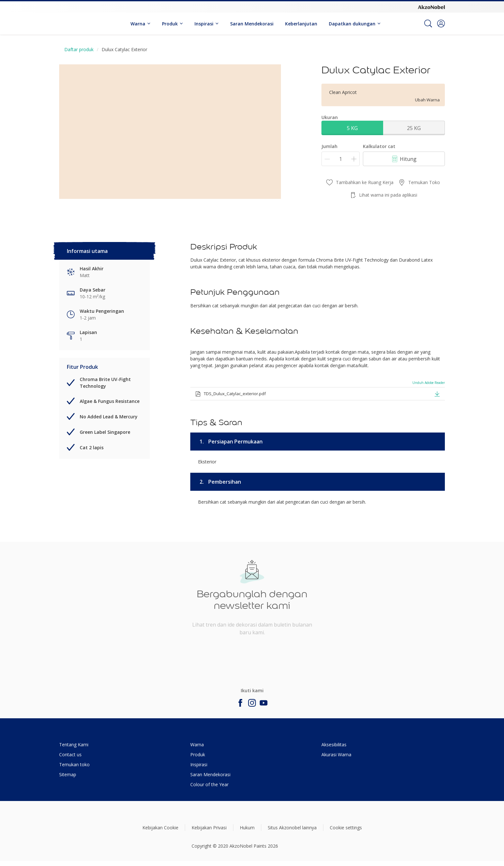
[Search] (428, 23)
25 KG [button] (414, 128)
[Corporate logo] (431, 7)
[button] (441, 23)
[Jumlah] (341, 159)
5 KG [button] (352, 128)
